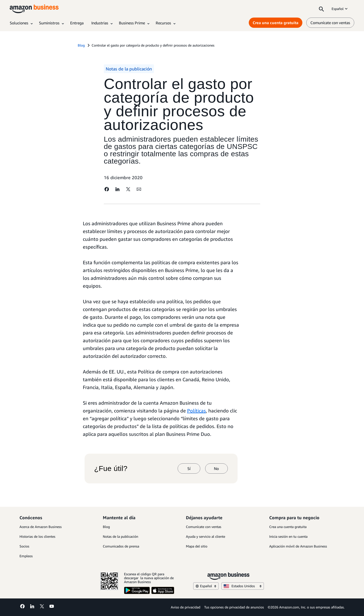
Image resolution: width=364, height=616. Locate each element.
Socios (24, 546)
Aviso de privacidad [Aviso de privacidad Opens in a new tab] (186, 607)
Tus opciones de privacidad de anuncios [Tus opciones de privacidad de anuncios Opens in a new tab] (234, 607)
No (216, 469)
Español (340, 9)
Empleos (26, 556)
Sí (189, 469)
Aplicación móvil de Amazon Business (298, 546)
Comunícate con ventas (204, 527)
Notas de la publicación (120, 536)
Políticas (196, 411)
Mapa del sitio (197, 546)
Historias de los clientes (37, 536)
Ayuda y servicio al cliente (206, 536)
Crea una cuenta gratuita (288, 527)
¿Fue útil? (111, 469)
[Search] (321, 9)
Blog (106, 527)
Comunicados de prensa (121, 546)
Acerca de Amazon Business (41, 527)
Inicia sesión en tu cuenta (288, 536)
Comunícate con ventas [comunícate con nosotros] (330, 23)
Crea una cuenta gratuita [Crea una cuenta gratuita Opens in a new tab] (276, 23)
